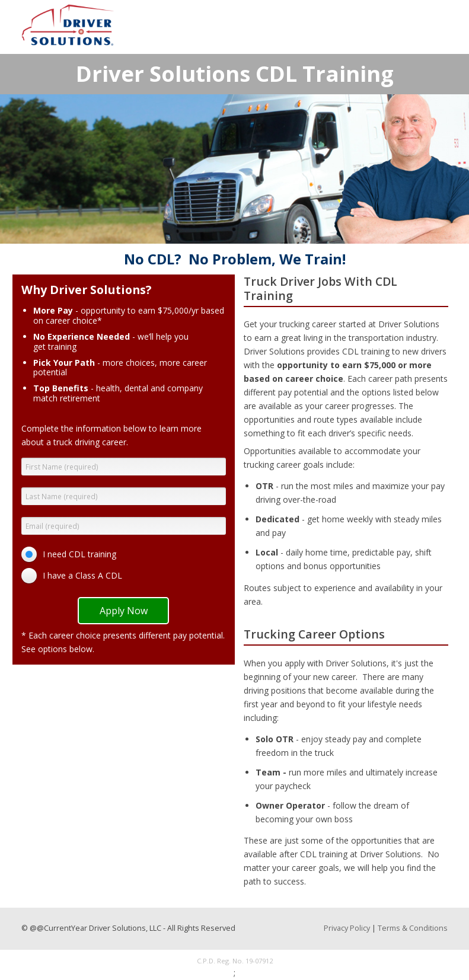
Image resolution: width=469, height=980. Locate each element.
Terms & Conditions (413, 928)
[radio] (72, 554)
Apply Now (124, 611)
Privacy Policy (347, 928)
